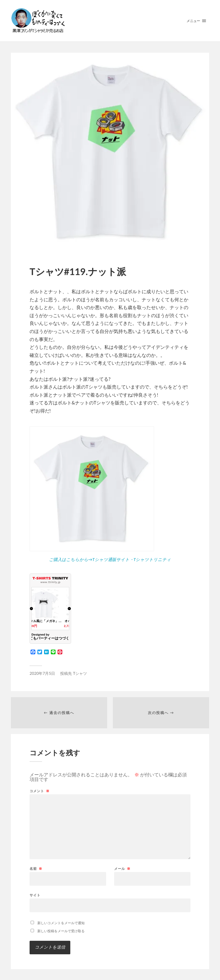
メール (122, 869)
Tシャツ (80, 673)
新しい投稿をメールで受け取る (61, 931)
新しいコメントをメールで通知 (61, 923)
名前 (36, 869)
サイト (35, 895)
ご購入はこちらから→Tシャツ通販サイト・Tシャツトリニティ (110, 559)
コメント (40, 791)
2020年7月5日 (42, 673)
